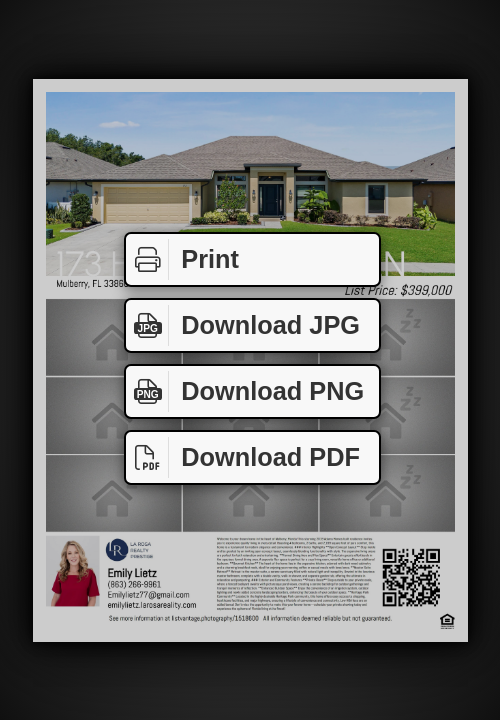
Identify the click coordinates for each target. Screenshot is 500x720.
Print (182, 259)
